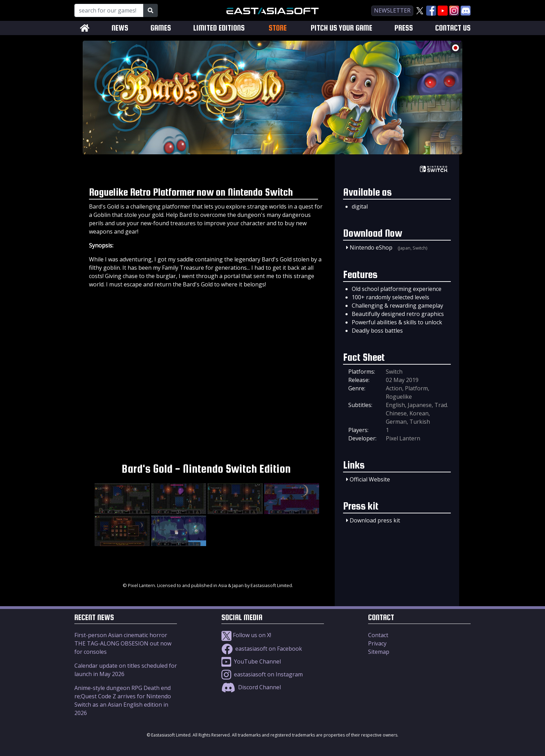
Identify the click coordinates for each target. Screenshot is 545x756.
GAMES (161, 28)
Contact (378, 635)
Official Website (370, 479)
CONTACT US (453, 28)
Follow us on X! (246, 635)
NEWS (120, 28)
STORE (278, 28)
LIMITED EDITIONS (219, 28)
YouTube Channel (251, 661)
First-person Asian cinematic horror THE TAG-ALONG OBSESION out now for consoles (123, 643)
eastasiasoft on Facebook (262, 649)
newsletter (392, 10)
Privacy (377, 643)
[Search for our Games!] (109, 10)
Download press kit (375, 520)
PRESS (404, 28)
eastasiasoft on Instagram (262, 674)
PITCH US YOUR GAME (341, 28)
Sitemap (379, 652)
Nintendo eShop (371, 247)
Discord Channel (251, 687)
